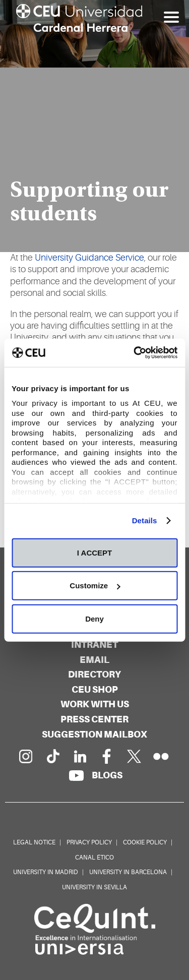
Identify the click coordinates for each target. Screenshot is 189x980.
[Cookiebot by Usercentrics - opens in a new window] (135, 353)
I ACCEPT (94, 552)
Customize (95, 586)
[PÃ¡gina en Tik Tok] (52, 756)
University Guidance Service (89, 258)
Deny (94, 618)
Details (145, 520)
